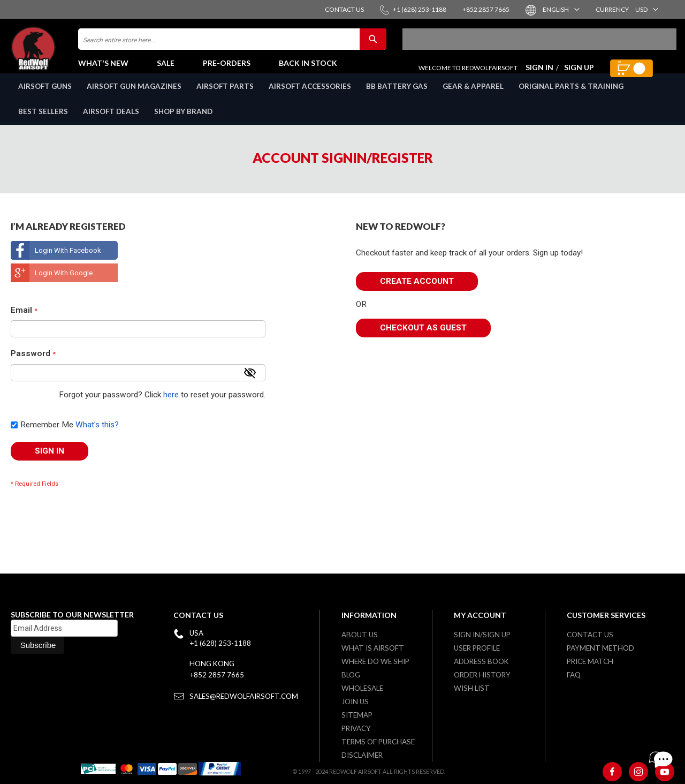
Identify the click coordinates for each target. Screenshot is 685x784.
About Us (360, 635)
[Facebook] (612, 772)
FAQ (574, 675)
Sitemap (357, 715)
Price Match (590, 661)
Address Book (481, 661)
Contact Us (590, 635)
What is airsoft (373, 648)
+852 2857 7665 (217, 675)
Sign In (539, 73)
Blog (351, 675)
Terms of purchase (378, 742)
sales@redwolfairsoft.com (244, 696)
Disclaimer (362, 755)
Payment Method (600, 648)
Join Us (355, 702)
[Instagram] (638, 772)
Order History (482, 675)
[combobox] (232, 44)
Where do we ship (375, 661)
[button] (561, 9)
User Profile (477, 648)
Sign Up (579, 73)
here (171, 406)
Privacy (356, 728)
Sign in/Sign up (482, 635)
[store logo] (56, 54)
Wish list (472, 688)
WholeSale (362, 688)
